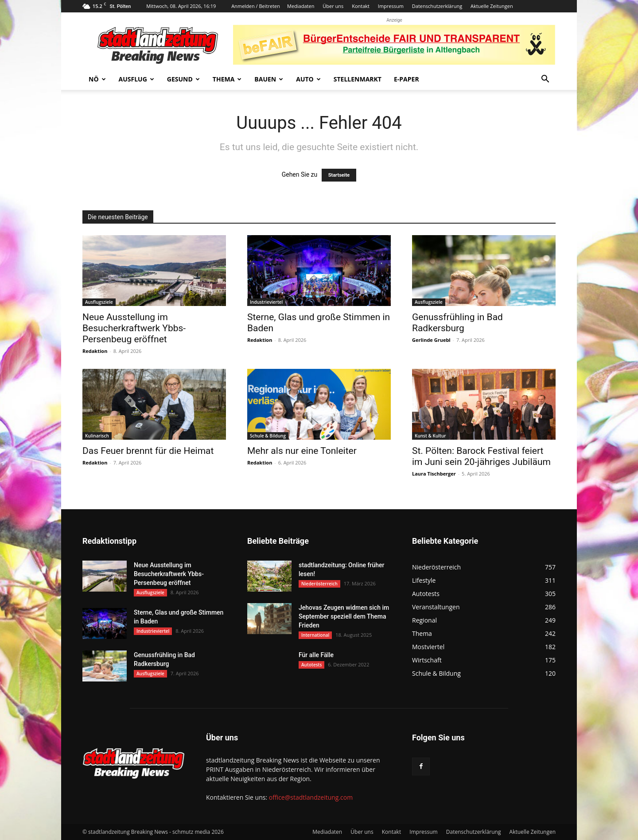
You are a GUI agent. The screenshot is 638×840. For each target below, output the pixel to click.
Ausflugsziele (99, 302)
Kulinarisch (97, 436)
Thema (227, 79)
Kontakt (361, 6)
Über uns (333, 6)
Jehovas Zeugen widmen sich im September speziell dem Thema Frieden (344, 616)
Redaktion (95, 351)
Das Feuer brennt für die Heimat (148, 451)
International (315, 635)
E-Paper (407, 79)
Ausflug (136, 79)
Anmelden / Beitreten (256, 6)
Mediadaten (301, 6)
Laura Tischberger (434, 474)
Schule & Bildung (268, 436)
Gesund (183, 79)
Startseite (339, 175)
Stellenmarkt (358, 79)
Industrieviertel (266, 302)
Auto (308, 79)
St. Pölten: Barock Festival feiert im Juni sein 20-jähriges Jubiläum (481, 456)
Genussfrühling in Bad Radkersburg (457, 323)
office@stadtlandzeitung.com (311, 797)
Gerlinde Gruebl (431, 340)
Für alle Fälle (316, 655)
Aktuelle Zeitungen (492, 6)
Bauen (269, 79)
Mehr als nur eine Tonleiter (302, 451)
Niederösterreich (319, 584)
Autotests (311, 665)
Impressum (391, 6)
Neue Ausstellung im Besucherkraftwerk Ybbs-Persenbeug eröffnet (134, 328)
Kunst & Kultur (430, 436)
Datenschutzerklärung (437, 6)
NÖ (97, 79)
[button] (545, 80)
